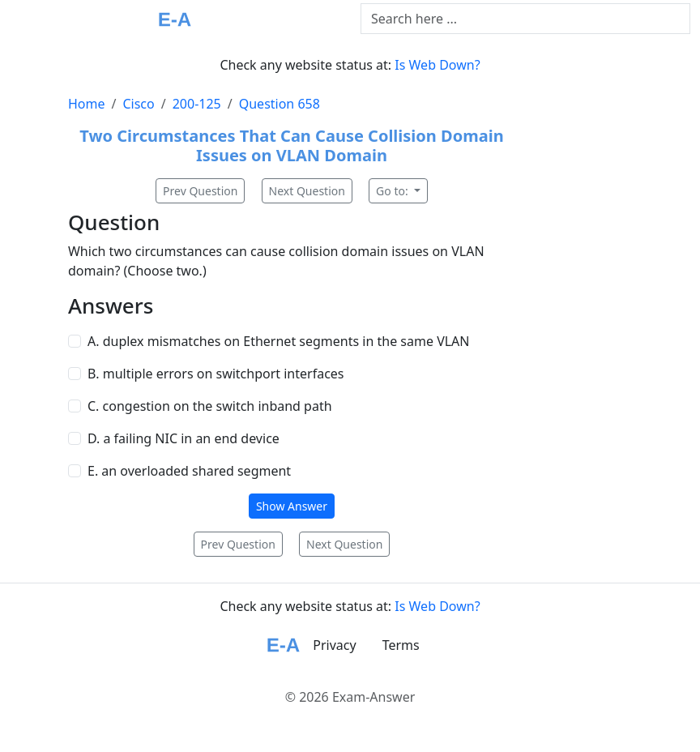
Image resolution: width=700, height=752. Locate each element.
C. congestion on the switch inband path (210, 406)
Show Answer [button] (292, 506)
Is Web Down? (437, 65)
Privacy (334, 645)
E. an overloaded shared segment (189, 471)
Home (87, 104)
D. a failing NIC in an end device (184, 438)
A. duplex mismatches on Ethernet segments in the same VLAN (279, 341)
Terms (401, 645)
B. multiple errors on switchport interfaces (216, 374)
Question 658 (280, 104)
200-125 (197, 104)
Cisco (138, 104)
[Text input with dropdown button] (525, 19)
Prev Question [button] (200, 191)
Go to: (393, 191)
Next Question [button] (307, 191)
